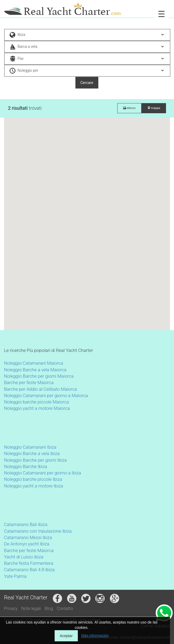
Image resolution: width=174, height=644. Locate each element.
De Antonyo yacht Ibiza (27, 544)
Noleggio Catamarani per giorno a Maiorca (46, 395)
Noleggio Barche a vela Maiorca (35, 370)
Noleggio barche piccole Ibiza (33, 479)
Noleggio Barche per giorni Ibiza (35, 460)
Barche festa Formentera (29, 563)
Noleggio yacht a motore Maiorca (37, 408)
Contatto (65, 609)
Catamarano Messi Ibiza (28, 537)
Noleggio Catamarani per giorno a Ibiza (43, 473)
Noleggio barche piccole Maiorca (36, 402)
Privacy (11, 609)
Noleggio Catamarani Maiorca (34, 363)
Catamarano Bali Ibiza (26, 524)
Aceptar (66, 636)
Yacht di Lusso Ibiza (24, 557)
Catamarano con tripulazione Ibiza (38, 531)
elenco (129, 108)
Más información (95, 635)
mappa (154, 108)
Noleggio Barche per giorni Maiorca (39, 376)
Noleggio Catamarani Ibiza (30, 447)
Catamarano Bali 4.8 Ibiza (29, 570)
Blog (49, 609)
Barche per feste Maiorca (29, 382)
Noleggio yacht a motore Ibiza (34, 486)
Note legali (31, 609)
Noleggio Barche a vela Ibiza (32, 453)
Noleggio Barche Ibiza (26, 466)
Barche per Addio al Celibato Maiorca (41, 389)
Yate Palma (15, 576)
